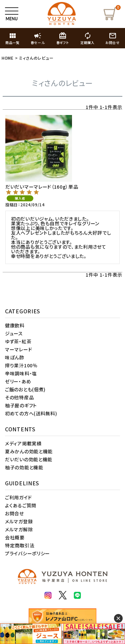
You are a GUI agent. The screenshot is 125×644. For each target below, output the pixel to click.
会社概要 (15, 537)
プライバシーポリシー (27, 553)
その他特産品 (19, 397)
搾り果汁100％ (21, 365)
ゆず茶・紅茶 (18, 341)
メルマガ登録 (19, 521)
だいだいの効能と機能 (29, 459)
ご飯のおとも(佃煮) (25, 389)
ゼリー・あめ (18, 381)
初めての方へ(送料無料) (31, 413)
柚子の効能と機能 (24, 467)
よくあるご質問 (21, 505)
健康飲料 (15, 325)
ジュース (14, 333)
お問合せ (14, 513)
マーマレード (18, 349)
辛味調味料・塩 (21, 373)
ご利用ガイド (18, 497)
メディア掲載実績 (23, 443)
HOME (8, 58)
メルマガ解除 (19, 529)
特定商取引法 (20, 545)
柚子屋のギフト (21, 405)
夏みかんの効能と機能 (29, 451)
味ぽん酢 (15, 357)
